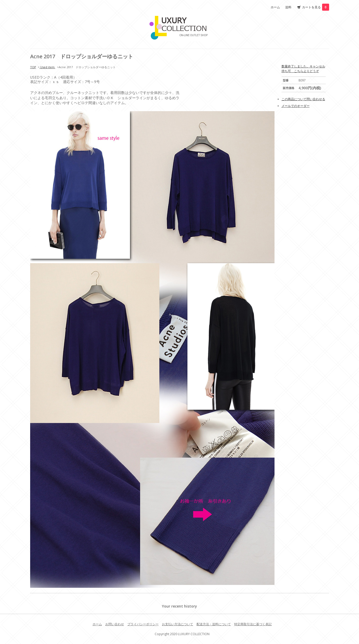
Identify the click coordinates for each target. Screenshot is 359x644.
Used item (47, 67)
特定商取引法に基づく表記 (253, 624)
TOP (33, 67)
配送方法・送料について (214, 624)
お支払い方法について (178, 624)
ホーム (275, 7)
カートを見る (316, 7)
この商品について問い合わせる (303, 99)
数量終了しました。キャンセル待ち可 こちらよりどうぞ (303, 69)
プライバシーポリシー (143, 624)
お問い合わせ (115, 624)
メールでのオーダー (296, 106)
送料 (288, 7)
